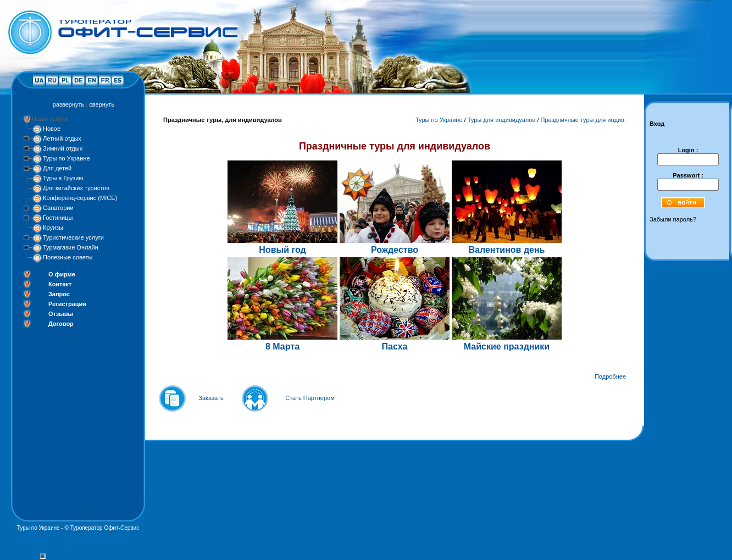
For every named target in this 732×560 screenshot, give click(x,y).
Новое (52, 129)
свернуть (102, 104)
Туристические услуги (73, 237)
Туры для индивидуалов (502, 120)
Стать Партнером (310, 398)
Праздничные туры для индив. (584, 120)
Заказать (211, 398)
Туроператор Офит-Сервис (105, 528)
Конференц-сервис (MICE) (80, 198)
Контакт (60, 284)
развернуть (68, 104)
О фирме (62, 274)
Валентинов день (507, 250)
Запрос (59, 294)
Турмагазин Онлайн (71, 247)
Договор (61, 324)
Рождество (395, 250)
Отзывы (61, 314)
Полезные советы (68, 257)
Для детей (57, 168)
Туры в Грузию (63, 178)
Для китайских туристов (76, 188)
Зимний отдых (63, 148)
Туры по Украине (66, 158)
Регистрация (67, 304)
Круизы (53, 228)
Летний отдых (62, 138)
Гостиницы (58, 218)
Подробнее (610, 376)
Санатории (58, 208)
